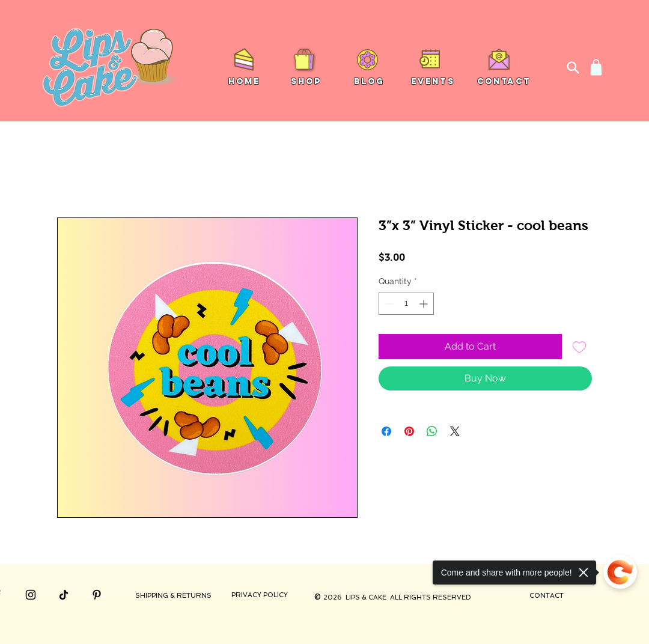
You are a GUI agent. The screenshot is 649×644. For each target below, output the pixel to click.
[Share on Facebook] (386, 431)
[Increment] (425, 304)
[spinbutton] (406, 304)
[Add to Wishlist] (579, 347)
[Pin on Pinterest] (409, 431)
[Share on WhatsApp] (432, 431)
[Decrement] (388, 304)
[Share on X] (455, 431)
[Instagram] (31, 595)
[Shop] (596, 67)
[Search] (573, 67)
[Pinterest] (97, 595)
